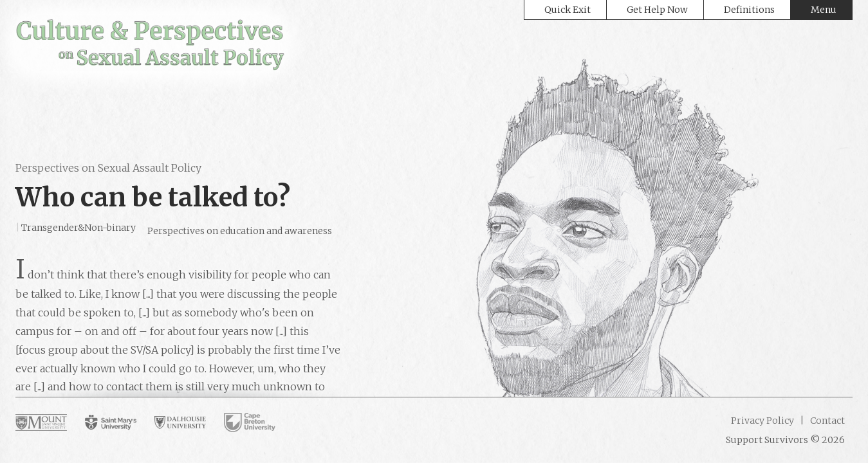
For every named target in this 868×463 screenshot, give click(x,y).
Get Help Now (657, 10)
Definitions (749, 10)
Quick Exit (568, 10)
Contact (826, 421)
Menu (824, 10)
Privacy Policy (762, 421)
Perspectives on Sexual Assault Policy (108, 168)
